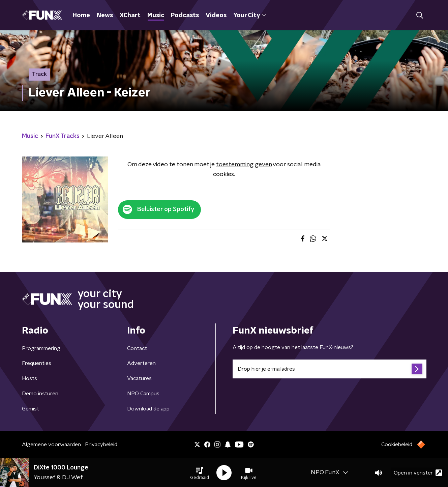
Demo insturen (40, 394)
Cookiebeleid (397, 445)
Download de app (148, 409)
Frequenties (37, 363)
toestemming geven (244, 165)
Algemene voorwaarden (51, 445)
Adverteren (141, 363)
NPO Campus (143, 394)
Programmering (41, 348)
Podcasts (185, 16)
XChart (130, 16)
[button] (200, 473)
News (105, 16)
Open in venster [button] (418, 473)
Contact (137, 348)
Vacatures (139, 378)
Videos (216, 16)
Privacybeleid (101, 445)
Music (156, 16)
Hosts (29, 378)
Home (81, 16)
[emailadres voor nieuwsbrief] (330, 369)
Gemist (31, 409)
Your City (250, 16)
